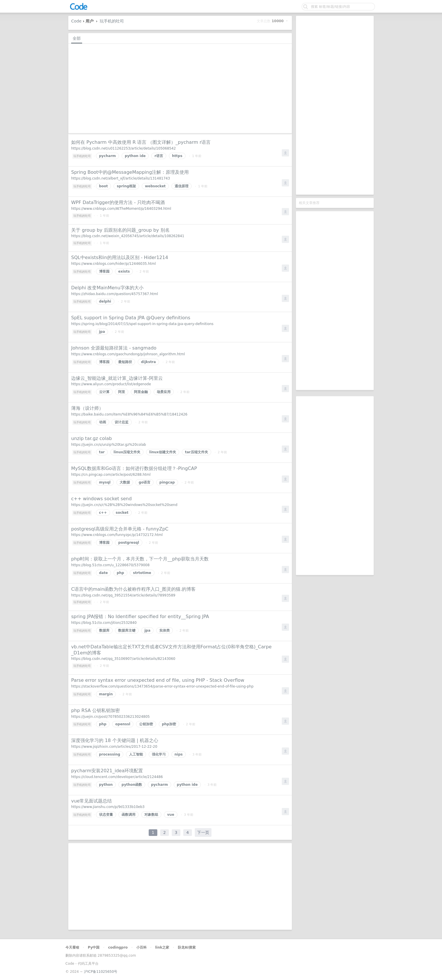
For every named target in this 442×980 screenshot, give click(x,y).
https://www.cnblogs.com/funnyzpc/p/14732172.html (117, 535)
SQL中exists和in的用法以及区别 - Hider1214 (120, 257)
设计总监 (122, 422)
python (106, 785)
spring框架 (126, 186)
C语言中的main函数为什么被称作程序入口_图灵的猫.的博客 (133, 589)
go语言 (144, 482)
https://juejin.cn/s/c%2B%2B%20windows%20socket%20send (124, 505)
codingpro (118, 947)
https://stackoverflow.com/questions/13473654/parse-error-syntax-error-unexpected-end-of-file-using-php (162, 686)
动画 (103, 422)
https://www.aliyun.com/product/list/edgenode (111, 384)
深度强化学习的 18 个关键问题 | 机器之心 (115, 740)
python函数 (132, 785)
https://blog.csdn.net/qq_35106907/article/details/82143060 (123, 659)
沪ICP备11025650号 (101, 972)
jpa (102, 332)
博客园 (104, 271)
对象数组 (151, 815)
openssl (123, 724)
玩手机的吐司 (112, 21)
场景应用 (164, 392)
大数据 (125, 482)
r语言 (159, 156)
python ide (135, 156)
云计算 (104, 392)
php (120, 573)
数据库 (104, 630)
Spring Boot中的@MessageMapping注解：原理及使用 (130, 172)
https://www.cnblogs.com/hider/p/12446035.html (114, 264)
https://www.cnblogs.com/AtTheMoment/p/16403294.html (121, 209)
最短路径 (125, 362)
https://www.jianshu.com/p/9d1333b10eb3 (108, 807)
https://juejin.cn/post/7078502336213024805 (110, 717)
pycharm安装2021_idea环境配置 (107, 771)
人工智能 (136, 754)
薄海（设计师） (87, 408)
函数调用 (129, 815)
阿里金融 (141, 392)
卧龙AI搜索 (187, 947)
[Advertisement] (335, 105)
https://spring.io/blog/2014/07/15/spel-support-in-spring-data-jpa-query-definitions (142, 324)
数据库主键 (127, 630)
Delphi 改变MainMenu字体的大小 (107, 288)
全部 (77, 38)
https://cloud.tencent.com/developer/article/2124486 (117, 777)
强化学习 (159, 754)
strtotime (142, 573)
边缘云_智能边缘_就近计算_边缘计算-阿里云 (117, 378)
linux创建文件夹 (163, 452)
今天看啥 (72, 947)
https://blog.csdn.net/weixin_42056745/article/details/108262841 (128, 236)
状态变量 (106, 815)
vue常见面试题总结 (91, 801)
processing (110, 754)
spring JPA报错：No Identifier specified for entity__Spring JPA (140, 616)
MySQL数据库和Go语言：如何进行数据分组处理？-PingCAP (134, 468)
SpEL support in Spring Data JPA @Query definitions (131, 318)
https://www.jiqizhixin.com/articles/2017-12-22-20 (114, 747)
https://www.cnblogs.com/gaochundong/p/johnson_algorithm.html (128, 354)
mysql (105, 482)
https (177, 156)
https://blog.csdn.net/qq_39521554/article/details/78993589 (123, 595)
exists (124, 271)
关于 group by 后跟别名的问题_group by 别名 (120, 230)
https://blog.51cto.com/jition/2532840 (104, 623)
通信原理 (182, 186)
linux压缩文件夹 (127, 452)
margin (106, 694)
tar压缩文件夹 (197, 452)
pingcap (167, 482)
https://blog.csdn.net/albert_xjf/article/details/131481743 (121, 178)
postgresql (129, 543)
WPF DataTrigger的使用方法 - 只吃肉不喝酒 (118, 202)
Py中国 (94, 947)
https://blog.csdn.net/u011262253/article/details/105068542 (123, 148)
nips (179, 754)
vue (171, 815)
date (104, 573)
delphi (105, 301)
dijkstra (148, 362)
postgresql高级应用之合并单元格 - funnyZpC (120, 529)
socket (122, 513)
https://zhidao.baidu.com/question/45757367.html (115, 294)
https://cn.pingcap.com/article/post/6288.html (111, 475)
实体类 (165, 630)
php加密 (169, 724)
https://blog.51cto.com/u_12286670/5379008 (110, 565)
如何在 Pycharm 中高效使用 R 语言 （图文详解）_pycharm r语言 (141, 142)
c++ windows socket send (101, 499)
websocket (155, 186)
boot (104, 186)
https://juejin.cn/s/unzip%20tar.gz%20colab (109, 445)
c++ (103, 513)
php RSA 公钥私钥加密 (96, 710)
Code (76, 21)
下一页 (203, 832)
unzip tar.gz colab (91, 438)
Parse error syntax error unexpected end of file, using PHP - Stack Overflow (158, 680)
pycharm (108, 156)
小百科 (141, 947)
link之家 (162, 947)
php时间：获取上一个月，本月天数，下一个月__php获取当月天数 (140, 559)
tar (102, 452)
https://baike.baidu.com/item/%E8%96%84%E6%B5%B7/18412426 (129, 414)
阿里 (122, 392)
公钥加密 (146, 724)
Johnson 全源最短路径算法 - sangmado (114, 348)
